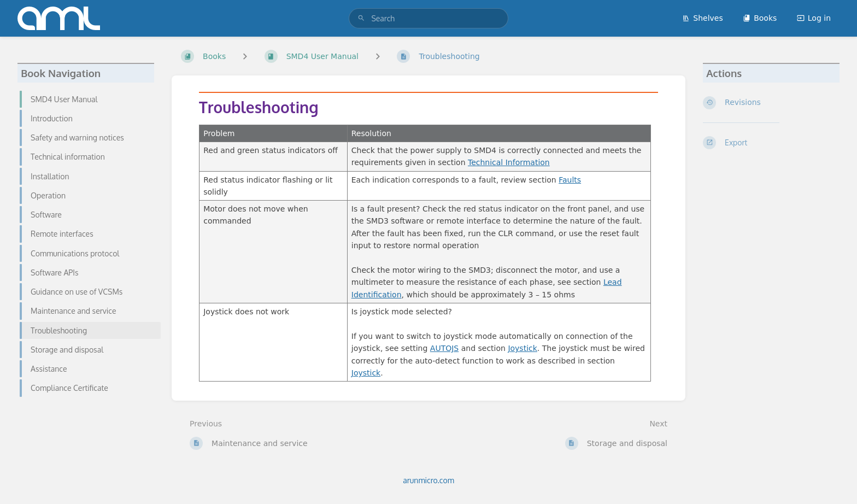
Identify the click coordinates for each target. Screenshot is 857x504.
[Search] (361, 18)
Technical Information (509, 162)
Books (760, 18)
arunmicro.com (428, 480)
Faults (570, 180)
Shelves (702, 18)
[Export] (771, 143)
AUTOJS (444, 348)
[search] (428, 18)
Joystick (522, 348)
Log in (814, 18)
